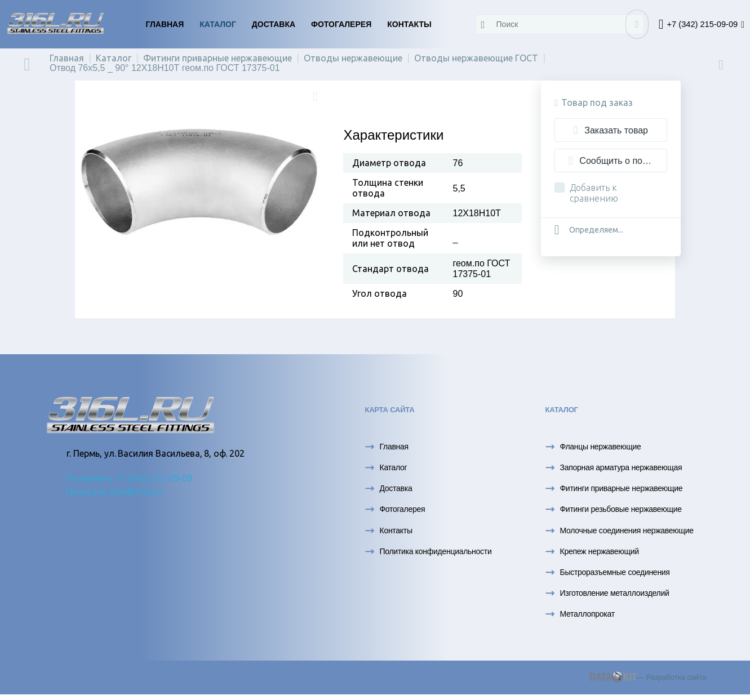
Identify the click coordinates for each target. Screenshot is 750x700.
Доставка (274, 24)
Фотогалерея (341, 24)
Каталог (218, 24)
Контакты (409, 24)
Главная (165, 24)
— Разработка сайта (648, 677)
